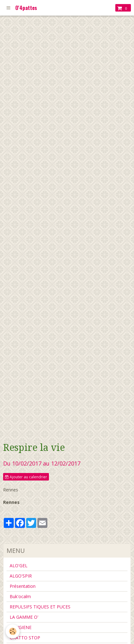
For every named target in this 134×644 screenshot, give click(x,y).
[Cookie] (13, 631)
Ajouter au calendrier (26, 477)
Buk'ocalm (20, 596)
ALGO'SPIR (21, 576)
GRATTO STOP (25, 638)
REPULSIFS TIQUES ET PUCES (40, 607)
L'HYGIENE (21, 627)
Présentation (23, 586)
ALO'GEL (19, 566)
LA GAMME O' (24, 617)
